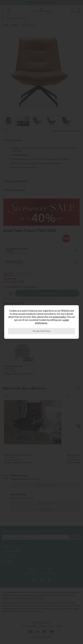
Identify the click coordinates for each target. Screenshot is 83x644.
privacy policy (60, 317)
